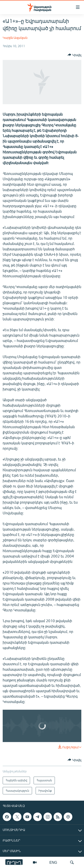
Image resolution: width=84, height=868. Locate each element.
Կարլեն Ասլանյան (15, 38)
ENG (53, 862)
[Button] (74, 55)
